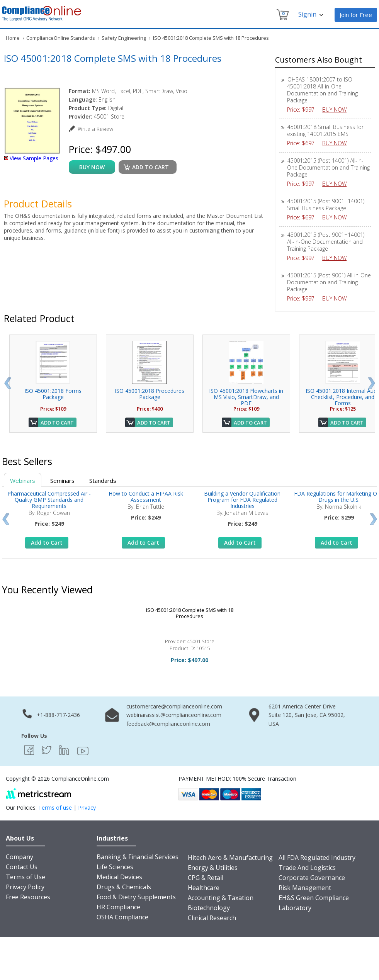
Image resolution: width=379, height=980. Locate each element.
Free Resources (28, 897)
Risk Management (305, 888)
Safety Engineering (124, 38)
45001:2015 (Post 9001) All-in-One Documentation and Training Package (329, 282)
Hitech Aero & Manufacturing (230, 858)
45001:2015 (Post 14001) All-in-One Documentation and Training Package (328, 167)
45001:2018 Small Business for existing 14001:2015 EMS (325, 130)
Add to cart (150, 167)
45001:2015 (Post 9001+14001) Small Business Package (326, 205)
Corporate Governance (312, 878)
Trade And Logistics (307, 868)
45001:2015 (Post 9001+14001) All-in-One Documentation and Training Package (326, 242)
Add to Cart (57, 423)
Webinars (23, 481)
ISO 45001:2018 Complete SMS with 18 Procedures (190, 613)
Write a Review (95, 129)
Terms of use (55, 808)
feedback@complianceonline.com (168, 724)
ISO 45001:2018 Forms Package (53, 394)
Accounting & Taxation (221, 898)
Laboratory (295, 908)
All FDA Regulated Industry (317, 858)
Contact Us (22, 867)
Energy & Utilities (213, 868)
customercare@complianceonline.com (174, 706)
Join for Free (356, 15)
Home (13, 38)
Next (371, 383)
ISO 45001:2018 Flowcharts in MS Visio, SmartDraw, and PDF (246, 397)
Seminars (62, 481)
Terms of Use (25, 877)
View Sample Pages (34, 158)
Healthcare (204, 888)
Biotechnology (209, 908)
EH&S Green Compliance (314, 898)
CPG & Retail (206, 878)
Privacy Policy (25, 887)
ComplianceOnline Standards (61, 38)
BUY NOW (337, 110)
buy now (92, 167)
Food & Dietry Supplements (136, 897)
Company (20, 857)
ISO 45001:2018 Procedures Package (150, 394)
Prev (8, 383)
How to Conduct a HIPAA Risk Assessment (146, 497)
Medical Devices (119, 877)
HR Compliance (118, 907)
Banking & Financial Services (138, 857)
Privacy (87, 808)
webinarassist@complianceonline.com (174, 715)
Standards (103, 481)
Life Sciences (115, 867)
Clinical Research (212, 918)
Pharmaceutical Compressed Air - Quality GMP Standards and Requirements (49, 500)
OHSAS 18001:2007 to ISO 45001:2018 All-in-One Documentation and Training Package (322, 90)
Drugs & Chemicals (124, 887)
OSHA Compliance (122, 917)
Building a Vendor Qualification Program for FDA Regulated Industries (242, 500)
